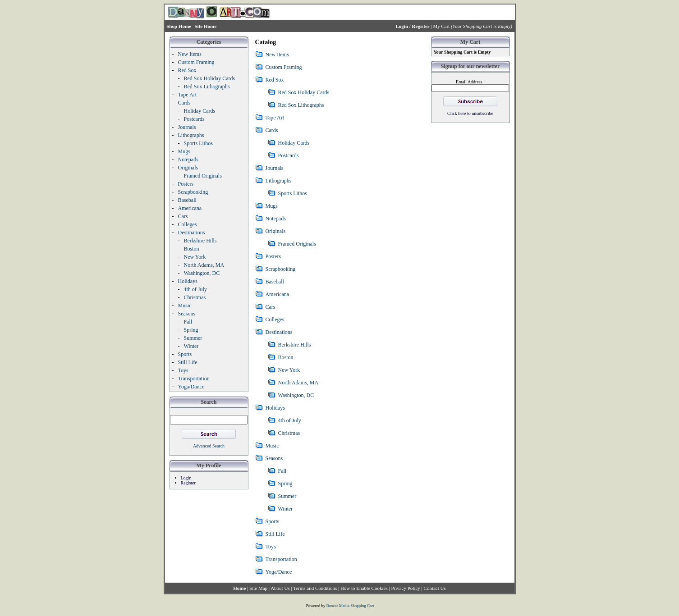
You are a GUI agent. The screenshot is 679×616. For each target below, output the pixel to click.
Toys (271, 547)
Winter (286, 509)
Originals (276, 231)
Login (186, 478)
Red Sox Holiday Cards (304, 92)
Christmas (289, 433)
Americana (278, 294)
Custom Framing (284, 67)
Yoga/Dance (279, 572)
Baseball (275, 282)
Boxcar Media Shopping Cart (350, 606)
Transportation (281, 559)
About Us (280, 588)
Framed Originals (297, 244)
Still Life (275, 534)
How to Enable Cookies (364, 588)
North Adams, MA (298, 383)
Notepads (276, 219)
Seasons (274, 458)
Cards (272, 130)
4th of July (290, 420)
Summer (287, 496)
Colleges (275, 319)
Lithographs (279, 181)
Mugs (272, 206)
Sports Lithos (293, 193)
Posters (273, 256)
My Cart (441, 26)
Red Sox (275, 80)
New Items (277, 55)
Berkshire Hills (295, 345)
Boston (286, 357)
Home (239, 588)
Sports (273, 521)
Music (272, 446)
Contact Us (435, 588)
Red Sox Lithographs (301, 105)
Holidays (275, 408)
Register (188, 483)
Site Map (258, 588)
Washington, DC (296, 395)
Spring (285, 484)
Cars (271, 307)
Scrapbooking (281, 269)
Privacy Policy (405, 588)
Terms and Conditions (315, 588)
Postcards (289, 155)
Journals (275, 168)
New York (289, 370)
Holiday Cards (294, 143)
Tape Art (275, 118)
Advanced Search (209, 446)
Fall (282, 471)
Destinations (279, 332)
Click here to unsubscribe (470, 113)
